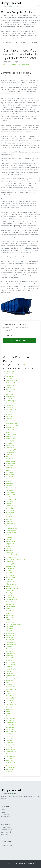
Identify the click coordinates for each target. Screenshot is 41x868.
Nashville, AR (10, 412)
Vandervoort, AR (12, 381)
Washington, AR (11, 475)
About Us (4, 812)
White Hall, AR (11, 756)
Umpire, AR (10, 387)
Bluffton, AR (10, 510)
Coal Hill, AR (10, 640)
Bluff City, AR (10, 593)
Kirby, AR (9, 414)
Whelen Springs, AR (12, 584)
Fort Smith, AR (11, 466)
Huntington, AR (11, 450)
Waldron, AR (10, 445)
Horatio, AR (10, 392)
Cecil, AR (9, 573)
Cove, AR (9, 378)
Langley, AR (10, 407)
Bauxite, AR (10, 716)
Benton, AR (10, 682)
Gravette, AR (10, 767)
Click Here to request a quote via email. (16, 64)
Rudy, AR (9, 519)
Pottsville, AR (10, 763)
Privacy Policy (6, 817)
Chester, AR (10, 562)
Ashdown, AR (10, 421)
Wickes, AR (10, 374)
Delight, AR (10, 459)
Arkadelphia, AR (11, 528)
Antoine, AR (10, 479)
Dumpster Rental (7, 828)
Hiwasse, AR (10, 725)
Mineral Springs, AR (12, 423)
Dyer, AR (9, 539)
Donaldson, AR (11, 526)
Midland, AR (10, 430)
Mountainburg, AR (12, 600)
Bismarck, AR (10, 495)
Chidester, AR (10, 660)
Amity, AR (9, 457)
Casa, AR (9, 702)
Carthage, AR (10, 664)
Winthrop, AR (10, 390)
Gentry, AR (10, 700)
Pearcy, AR (10, 501)
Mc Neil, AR (10, 680)
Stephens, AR (10, 709)
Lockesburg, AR (11, 401)
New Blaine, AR (11, 669)
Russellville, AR (11, 752)
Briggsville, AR (11, 542)
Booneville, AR (11, 508)
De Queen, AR (11, 383)
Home (3, 810)
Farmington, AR (11, 642)
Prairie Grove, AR (12, 606)
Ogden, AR (9, 470)
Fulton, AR (9, 477)
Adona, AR (9, 761)
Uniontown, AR (11, 533)
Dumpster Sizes (6, 845)
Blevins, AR (9, 486)
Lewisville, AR (10, 575)
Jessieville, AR (11, 577)
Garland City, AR (11, 557)
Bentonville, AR (11, 732)
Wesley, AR (10, 711)
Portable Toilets (6, 830)
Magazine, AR (10, 544)
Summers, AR (10, 651)
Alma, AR (9, 521)
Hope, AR (9, 515)
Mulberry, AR (10, 580)
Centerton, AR (11, 723)
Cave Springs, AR (12, 718)
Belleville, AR (10, 611)
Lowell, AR (9, 747)
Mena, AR (9, 399)
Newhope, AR (10, 396)
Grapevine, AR (11, 705)
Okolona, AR (10, 492)
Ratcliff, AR (10, 551)
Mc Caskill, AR (11, 463)
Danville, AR (10, 591)
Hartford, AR (10, 419)
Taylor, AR (9, 673)
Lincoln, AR (9, 626)
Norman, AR (10, 428)
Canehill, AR (10, 597)
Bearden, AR (10, 727)
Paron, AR (9, 691)
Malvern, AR (10, 564)
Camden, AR (10, 694)
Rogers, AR (10, 770)
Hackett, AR (10, 441)
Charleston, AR (11, 530)
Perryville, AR (10, 676)
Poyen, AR (9, 638)
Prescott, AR (10, 537)
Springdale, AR (11, 689)
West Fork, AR (11, 618)
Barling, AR (9, 483)
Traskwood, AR (11, 644)
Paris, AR (9, 602)
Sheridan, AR (10, 685)
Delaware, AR (10, 687)
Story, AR (9, 504)
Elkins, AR (9, 707)
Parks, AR (9, 468)
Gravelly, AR (10, 513)
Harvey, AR (10, 490)
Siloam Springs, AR (12, 678)
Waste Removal (6, 834)
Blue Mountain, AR (12, 588)
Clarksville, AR (11, 741)
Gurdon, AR (10, 571)
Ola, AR (8, 671)
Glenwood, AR (11, 437)
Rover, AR (9, 586)
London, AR (10, 734)
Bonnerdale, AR (11, 488)
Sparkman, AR (11, 649)
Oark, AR (9, 758)
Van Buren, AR (11, 497)
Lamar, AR (9, 743)
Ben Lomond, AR (11, 410)
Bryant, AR (9, 738)
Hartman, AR (10, 667)
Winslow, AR (10, 635)
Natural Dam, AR (11, 555)
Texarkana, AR (11, 499)
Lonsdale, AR (10, 647)
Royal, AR (9, 517)
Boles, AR (9, 432)
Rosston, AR (10, 609)
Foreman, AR (10, 403)
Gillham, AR (10, 376)
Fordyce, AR (10, 745)
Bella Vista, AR (11, 754)
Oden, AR (9, 443)
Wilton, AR (9, 416)
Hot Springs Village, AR (13, 624)
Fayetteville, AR (11, 656)
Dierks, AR (9, 394)
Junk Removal (6, 832)
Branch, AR (10, 546)
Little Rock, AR (11, 765)
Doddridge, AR (11, 553)
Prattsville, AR (11, 653)
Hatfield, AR (10, 385)
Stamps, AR (10, 615)
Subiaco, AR (10, 633)
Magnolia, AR (10, 720)
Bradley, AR (10, 622)
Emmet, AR (10, 548)
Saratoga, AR (10, 439)
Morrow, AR (10, 604)
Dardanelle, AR (11, 698)
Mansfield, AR (10, 448)
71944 (25, 365)
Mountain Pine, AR (12, 566)
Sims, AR (9, 481)
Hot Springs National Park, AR (16, 559)
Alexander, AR (11, 736)
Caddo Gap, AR (11, 434)
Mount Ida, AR (11, 461)
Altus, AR (9, 631)
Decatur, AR (10, 729)
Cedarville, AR (11, 524)
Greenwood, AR (11, 472)
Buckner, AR (10, 629)
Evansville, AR (10, 595)
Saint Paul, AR (10, 749)
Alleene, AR (10, 405)
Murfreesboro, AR (12, 425)
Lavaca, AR (10, 506)
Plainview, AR (10, 568)
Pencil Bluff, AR (11, 452)
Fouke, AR (9, 535)
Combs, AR (10, 714)
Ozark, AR (9, 620)
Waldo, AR (9, 658)
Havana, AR (10, 582)
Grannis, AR (10, 372)
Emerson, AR (10, 772)
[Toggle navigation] (39, 4)
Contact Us (5, 814)
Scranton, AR (10, 662)
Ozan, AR (9, 454)
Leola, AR (9, 613)
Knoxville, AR (10, 696)
